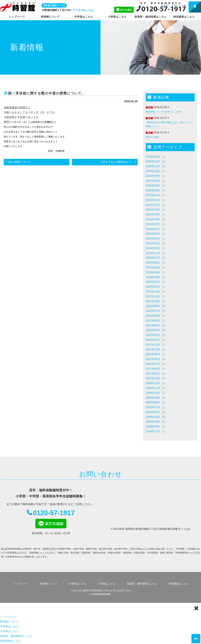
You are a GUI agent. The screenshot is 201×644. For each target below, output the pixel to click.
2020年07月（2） (156, 407)
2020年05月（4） (156, 412)
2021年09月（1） (156, 354)
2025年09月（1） (156, 176)
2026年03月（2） (156, 157)
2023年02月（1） (156, 282)
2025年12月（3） (156, 166)
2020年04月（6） (156, 417)
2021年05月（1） (156, 369)
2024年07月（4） (156, 224)
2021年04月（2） (156, 374)
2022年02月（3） (156, 335)
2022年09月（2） (156, 301)
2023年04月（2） (156, 272)
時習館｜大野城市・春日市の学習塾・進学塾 (17, 7)
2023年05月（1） (156, 268)
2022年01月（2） (156, 340)
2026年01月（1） (156, 161)
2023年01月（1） (156, 287)
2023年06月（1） (156, 263)
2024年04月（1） (156, 234)
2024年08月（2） (156, 219)
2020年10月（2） (156, 393)
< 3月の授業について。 (19, 162)
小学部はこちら (117, 17)
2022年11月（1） (156, 296)
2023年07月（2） (156, 258)
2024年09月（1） (156, 214)
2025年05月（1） (156, 186)
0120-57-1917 (54, 513)
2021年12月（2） (156, 345)
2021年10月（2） (156, 350)
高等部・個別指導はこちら (151, 17)
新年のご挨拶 (152, 137)
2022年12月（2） (156, 292)
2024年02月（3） (156, 243)
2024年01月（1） (156, 248)
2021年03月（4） (156, 378)
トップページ (17, 17)
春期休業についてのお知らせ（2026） (164, 112)
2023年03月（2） (156, 277)
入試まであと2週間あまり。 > (118, 162)
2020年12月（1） (156, 383)
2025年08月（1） (156, 181)
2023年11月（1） (156, 253)
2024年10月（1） (156, 210)
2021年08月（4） (156, 359)
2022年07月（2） (156, 311)
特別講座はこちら (184, 17)
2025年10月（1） (156, 171)
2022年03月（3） (156, 330)
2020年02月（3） (156, 427)
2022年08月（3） (156, 306)
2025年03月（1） (156, 190)
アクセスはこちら (83, 10)
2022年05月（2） (156, 321)
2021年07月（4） (156, 364)
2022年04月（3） (156, 325)
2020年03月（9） (156, 422)
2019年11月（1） (156, 431)
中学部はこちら (84, 17)
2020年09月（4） (156, 398)
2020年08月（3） (156, 402)
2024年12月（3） (156, 205)
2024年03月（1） (156, 239)
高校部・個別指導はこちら (142, 584)
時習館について (50, 17)
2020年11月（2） (156, 388)
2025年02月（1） (156, 195)
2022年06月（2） (156, 316)
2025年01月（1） (156, 200)
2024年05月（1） (156, 229)
